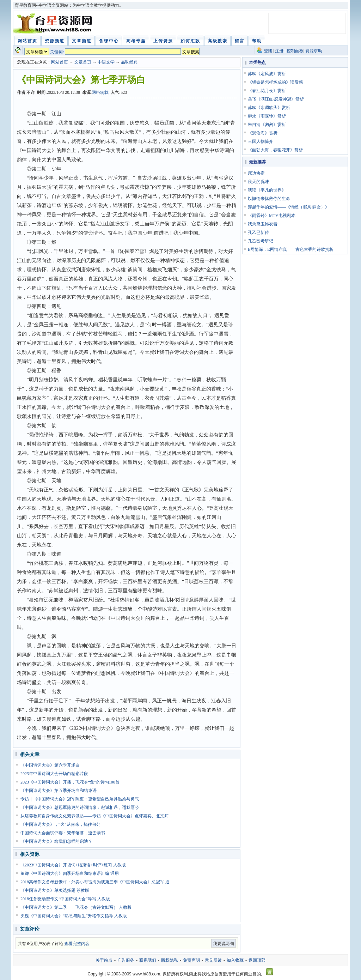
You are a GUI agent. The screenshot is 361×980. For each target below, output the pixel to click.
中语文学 (106, 62)
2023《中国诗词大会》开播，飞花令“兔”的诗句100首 (70, 782)
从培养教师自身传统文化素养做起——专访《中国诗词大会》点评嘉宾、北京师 (94, 816)
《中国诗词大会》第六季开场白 (50, 765)
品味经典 (129, 62)
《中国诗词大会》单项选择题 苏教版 (55, 890)
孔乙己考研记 (261, 241)
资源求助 (314, 51)
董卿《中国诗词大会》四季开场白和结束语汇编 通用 (70, 873)
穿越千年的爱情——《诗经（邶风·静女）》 (289, 207)
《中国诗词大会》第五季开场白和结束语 (59, 791)
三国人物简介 (261, 141)
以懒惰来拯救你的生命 (269, 199)
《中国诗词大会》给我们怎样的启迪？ (56, 841)
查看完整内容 (77, 944)
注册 (279, 51)
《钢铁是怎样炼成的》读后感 (275, 82)
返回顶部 (257, 960)
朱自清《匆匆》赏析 (267, 125)
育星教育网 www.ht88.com (54, 23)
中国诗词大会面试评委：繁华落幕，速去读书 (63, 833)
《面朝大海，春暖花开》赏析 (275, 150)
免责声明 (191, 960)
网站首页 (60, 62)
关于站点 (104, 960)
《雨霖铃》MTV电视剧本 (272, 216)
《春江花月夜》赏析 (267, 91)
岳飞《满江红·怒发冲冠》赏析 (276, 99)
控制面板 (295, 51)
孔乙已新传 (258, 232)
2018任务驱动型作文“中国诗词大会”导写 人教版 (65, 899)
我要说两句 (224, 944)
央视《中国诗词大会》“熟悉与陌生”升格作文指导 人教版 (74, 916)
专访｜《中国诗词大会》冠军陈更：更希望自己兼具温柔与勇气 (80, 799)
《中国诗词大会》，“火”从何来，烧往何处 (60, 824)
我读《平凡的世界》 (267, 190)
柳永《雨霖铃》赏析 (267, 116)
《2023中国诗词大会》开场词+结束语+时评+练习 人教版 (73, 865)
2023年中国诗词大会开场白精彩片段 (54, 774)
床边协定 (256, 173)
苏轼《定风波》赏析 (267, 74)
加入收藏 (235, 960)
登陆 (268, 51)
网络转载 (100, 92)
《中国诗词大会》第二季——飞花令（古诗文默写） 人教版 (76, 907)
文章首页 (83, 62)
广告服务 (126, 960)
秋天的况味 (258, 182)
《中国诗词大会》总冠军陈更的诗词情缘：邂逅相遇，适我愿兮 (80, 807)
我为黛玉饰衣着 (263, 224)
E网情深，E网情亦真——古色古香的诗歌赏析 (291, 249)
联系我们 (148, 960)
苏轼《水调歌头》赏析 (269, 108)
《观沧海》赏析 (263, 133)
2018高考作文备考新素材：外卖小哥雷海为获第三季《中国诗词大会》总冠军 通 (95, 882)
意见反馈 (213, 960)
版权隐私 (170, 960)
